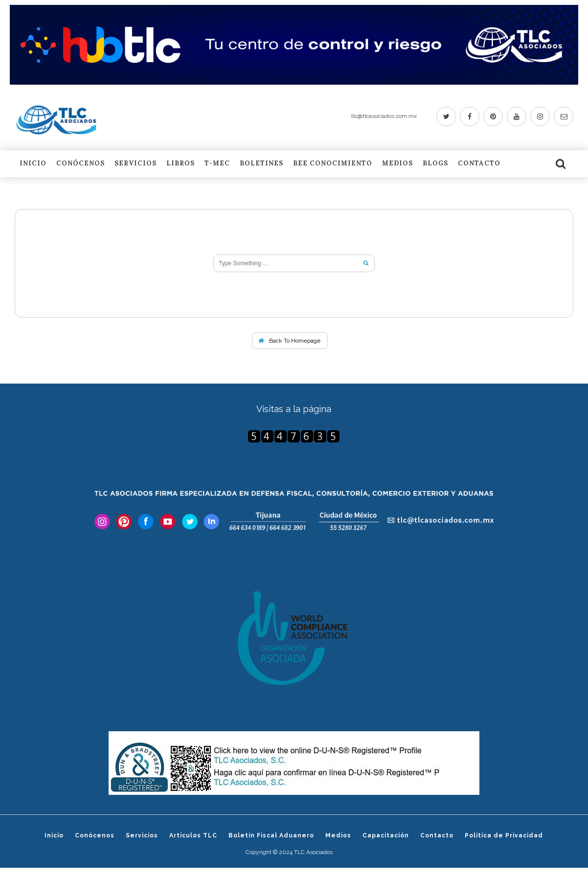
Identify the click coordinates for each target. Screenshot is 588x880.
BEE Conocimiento (333, 164)
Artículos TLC (193, 835)
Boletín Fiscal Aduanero (271, 835)
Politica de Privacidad (504, 835)
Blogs (435, 164)
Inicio (33, 164)
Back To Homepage (289, 341)
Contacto (479, 164)
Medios (397, 164)
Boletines (261, 164)
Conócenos (80, 164)
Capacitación (386, 835)
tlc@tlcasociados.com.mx (384, 116)
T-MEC (217, 164)
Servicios (136, 164)
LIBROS (181, 164)
